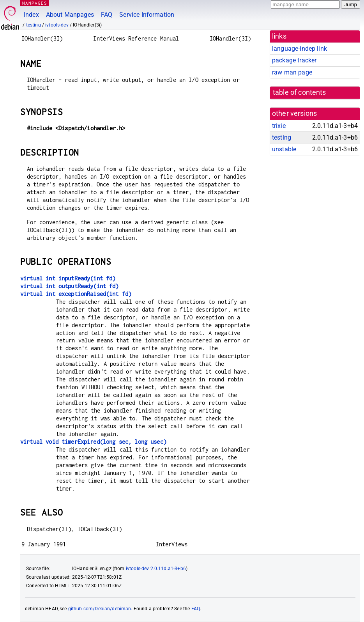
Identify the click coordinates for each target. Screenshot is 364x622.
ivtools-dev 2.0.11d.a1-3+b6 (156, 569)
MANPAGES (35, 3)
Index (31, 15)
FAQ (107, 15)
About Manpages (70, 15)
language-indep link (300, 49)
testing (34, 25)
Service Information (147, 15)
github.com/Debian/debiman (100, 609)
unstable (284, 149)
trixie (279, 126)
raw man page (292, 72)
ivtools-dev (57, 25)
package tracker (294, 60)
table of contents (300, 92)
